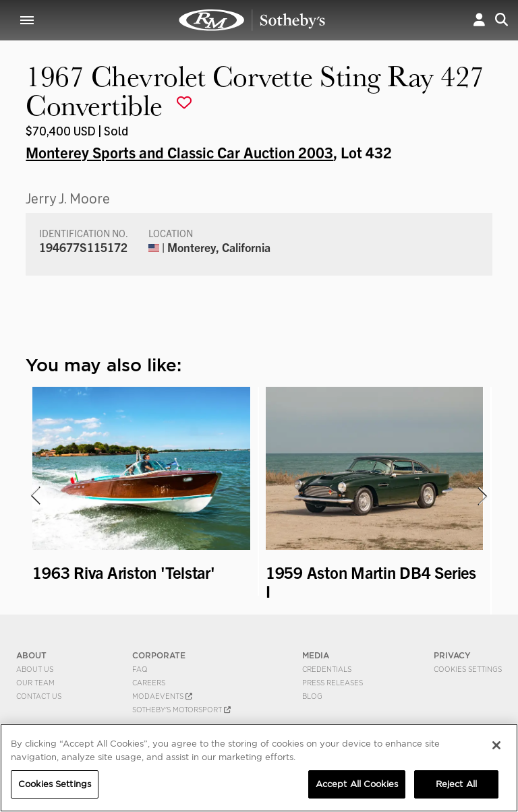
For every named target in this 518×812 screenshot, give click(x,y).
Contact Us (39, 696)
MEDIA (316, 655)
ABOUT (31, 655)
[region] (259, 768)
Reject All (456, 784)
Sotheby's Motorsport (181, 710)
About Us (35, 669)
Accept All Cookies (357, 784)
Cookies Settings (468, 669)
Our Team (35, 683)
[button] (479, 20)
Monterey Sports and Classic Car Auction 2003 (179, 152)
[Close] (496, 745)
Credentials (327, 669)
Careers (149, 683)
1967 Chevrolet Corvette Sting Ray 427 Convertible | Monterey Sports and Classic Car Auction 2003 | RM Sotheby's (252, 20)
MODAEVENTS (162, 696)
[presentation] (34, 496)
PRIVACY (452, 655)
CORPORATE (159, 655)
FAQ (140, 669)
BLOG (312, 696)
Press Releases (333, 683)
